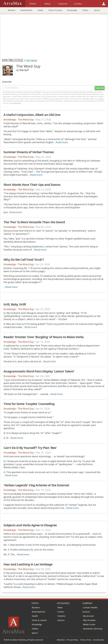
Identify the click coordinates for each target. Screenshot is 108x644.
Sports (97, 10)
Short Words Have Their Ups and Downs (32, 185)
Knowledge (72, 10)
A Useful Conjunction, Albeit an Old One (32, 115)
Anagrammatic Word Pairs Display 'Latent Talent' (39, 371)
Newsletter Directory (93, 629)
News (60, 607)
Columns (61, 616)
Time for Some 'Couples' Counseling (29, 404)
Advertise (61, 640)
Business (12, 10)
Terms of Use (86, 640)
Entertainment (26, 10)
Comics (61, 612)
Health (40, 10)
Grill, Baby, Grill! (15, 304)
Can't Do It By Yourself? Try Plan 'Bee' (30, 448)
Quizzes (61, 620)
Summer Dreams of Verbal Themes (29, 152)
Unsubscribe (99, 640)
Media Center (89, 624)
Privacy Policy (72, 640)
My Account (88, 616)
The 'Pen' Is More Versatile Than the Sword (34, 222)
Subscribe (100, 88)
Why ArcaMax (89, 620)
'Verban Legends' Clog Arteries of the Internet (36, 485)
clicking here (17, 103)
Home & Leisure (55, 10)
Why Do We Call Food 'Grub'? (24, 259)
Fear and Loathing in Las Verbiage (28, 564)
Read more (62, 142)
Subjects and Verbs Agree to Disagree (30, 525)
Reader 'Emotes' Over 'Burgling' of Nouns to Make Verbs (44, 337)
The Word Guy (26, 119)
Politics (85, 10)
